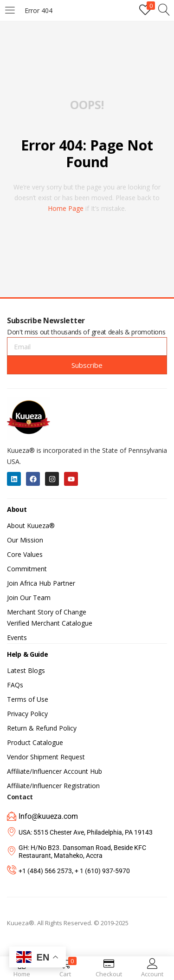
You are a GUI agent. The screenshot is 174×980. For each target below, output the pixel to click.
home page (66, 208)
